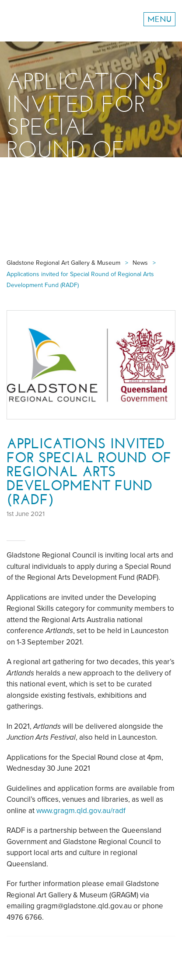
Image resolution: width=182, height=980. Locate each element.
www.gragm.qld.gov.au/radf (81, 811)
